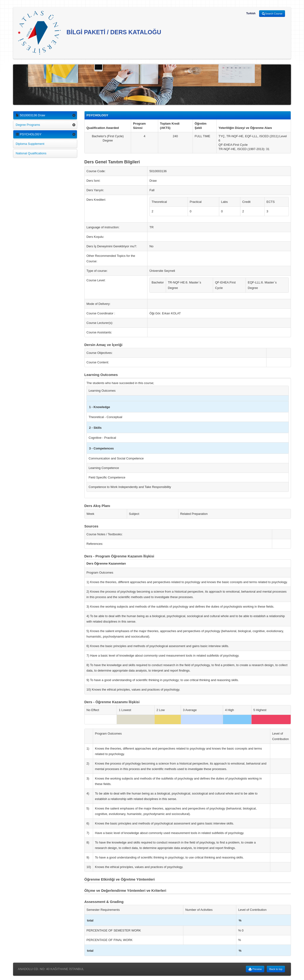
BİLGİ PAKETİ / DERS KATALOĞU (90, 33)
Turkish (251, 13)
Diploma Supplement (30, 144)
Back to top (276, 969)
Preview (255, 969)
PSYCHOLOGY (29, 134)
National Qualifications (31, 153)
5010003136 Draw (30, 115)
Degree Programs (28, 125)
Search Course (272, 14)
